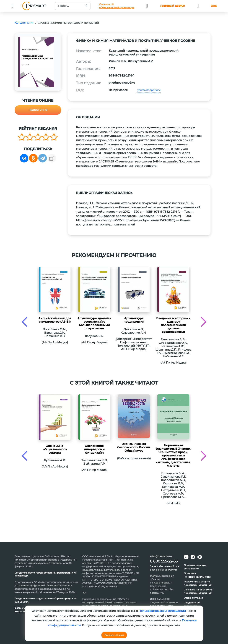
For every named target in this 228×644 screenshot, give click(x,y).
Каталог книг (24, 23)
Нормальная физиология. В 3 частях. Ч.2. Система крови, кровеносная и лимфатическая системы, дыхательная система (173, 455)
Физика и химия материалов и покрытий (68, 23)
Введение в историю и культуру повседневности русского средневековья (173, 325)
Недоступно (38, 110)
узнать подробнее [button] (149, 90)
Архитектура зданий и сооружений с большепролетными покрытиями (94, 323)
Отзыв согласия (193, 598)
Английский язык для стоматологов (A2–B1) (55, 320)
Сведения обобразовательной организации (117, 6)
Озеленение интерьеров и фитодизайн (94, 449)
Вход (214, 6)
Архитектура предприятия (134, 320)
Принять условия (114, 635)
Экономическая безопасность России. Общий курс (134, 447)
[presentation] (24, 322)
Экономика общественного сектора (55, 449)
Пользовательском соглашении (162, 611)
